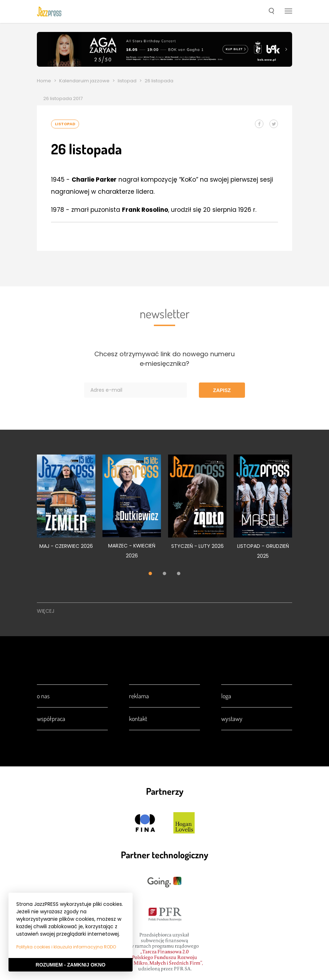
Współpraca (51, 719)
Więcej (46, 611)
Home (44, 81)
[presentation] (49, 11)
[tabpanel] (66, 506)
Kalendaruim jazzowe (84, 81)
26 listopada (159, 81)
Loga (226, 696)
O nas (43, 696)
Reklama (139, 696)
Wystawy (232, 719)
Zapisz (222, 390)
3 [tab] (179, 574)
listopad (127, 81)
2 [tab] (164, 574)
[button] (271, 12)
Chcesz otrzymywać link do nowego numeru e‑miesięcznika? (164, 359)
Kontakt (138, 719)
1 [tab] (150, 574)
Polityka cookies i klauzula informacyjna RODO (66, 947)
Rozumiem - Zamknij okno (71, 965)
